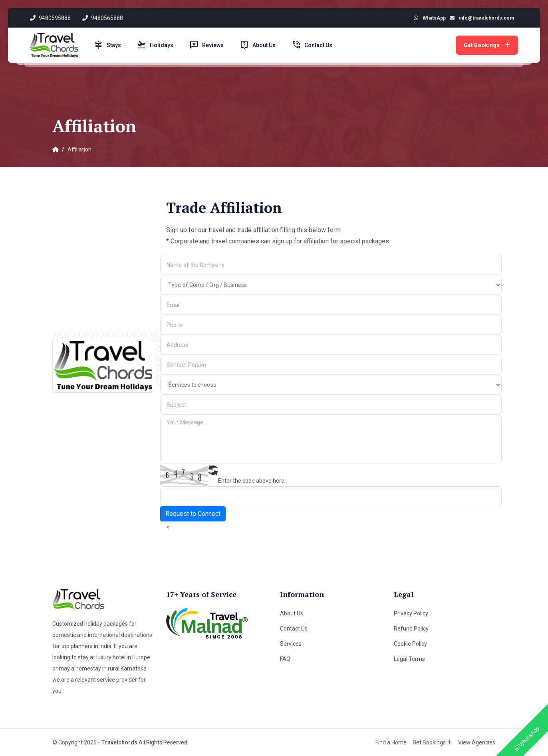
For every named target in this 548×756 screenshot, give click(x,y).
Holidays (155, 45)
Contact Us (312, 45)
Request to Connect (193, 514)
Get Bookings (487, 45)
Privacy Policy (411, 613)
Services (291, 644)
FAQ (285, 659)
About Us (258, 45)
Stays (107, 45)
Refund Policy (411, 629)
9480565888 (103, 18)
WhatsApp (527, 738)
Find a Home (391, 742)
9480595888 (50, 18)
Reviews (206, 45)
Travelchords (119, 742)
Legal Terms (409, 659)
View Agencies (477, 742)
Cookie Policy (410, 644)
